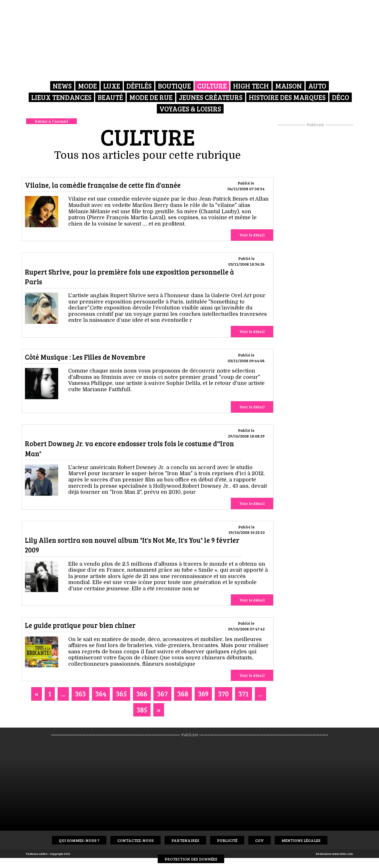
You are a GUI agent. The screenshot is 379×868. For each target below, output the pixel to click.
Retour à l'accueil (51, 121)
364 (101, 694)
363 (80, 694)
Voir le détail (252, 235)
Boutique (174, 86)
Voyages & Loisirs (190, 109)
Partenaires (185, 840)
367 (162, 694)
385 (142, 710)
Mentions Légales (301, 840)
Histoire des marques (287, 97)
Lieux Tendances (61, 97)
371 (244, 694)
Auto (317, 86)
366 (142, 694)
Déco (341, 97)
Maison (289, 86)
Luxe (112, 86)
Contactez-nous (135, 840)
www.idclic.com (342, 854)
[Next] (159, 710)
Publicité (227, 840)
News (62, 86)
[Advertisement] (315, 213)
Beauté (110, 97)
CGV (259, 840)
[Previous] (37, 694)
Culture (212, 86)
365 (121, 694)
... (63, 694)
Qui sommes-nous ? (79, 840)
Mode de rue (151, 97)
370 (223, 694)
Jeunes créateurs (211, 97)
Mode (87, 86)
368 (183, 694)
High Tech (251, 86)
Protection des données (191, 859)
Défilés (139, 86)
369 (203, 694)
